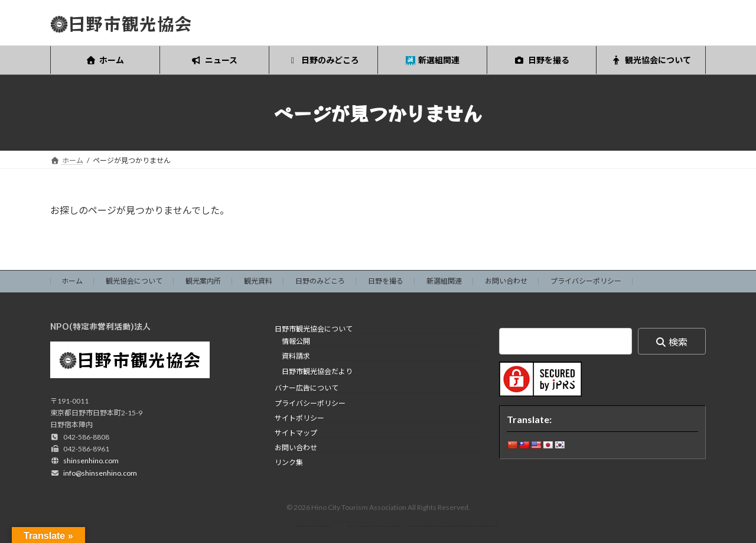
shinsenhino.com (91, 461)
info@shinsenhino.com (100, 473)
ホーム (72, 281)
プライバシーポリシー (586, 281)
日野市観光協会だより (317, 371)
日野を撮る (386, 281)
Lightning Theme (375, 523)
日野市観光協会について (314, 329)
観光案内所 (203, 281)
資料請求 (296, 357)
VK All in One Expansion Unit (454, 523)
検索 (678, 342)
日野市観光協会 (139, 359)
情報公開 (296, 342)
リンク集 (289, 463)
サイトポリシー (299, 418)
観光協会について (134, 281)
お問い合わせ (506, 281)
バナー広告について (307, 388)
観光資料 (258, 281)
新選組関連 (444, 281)
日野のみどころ (320, 281)
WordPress (314, 523)
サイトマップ (296, 433)
